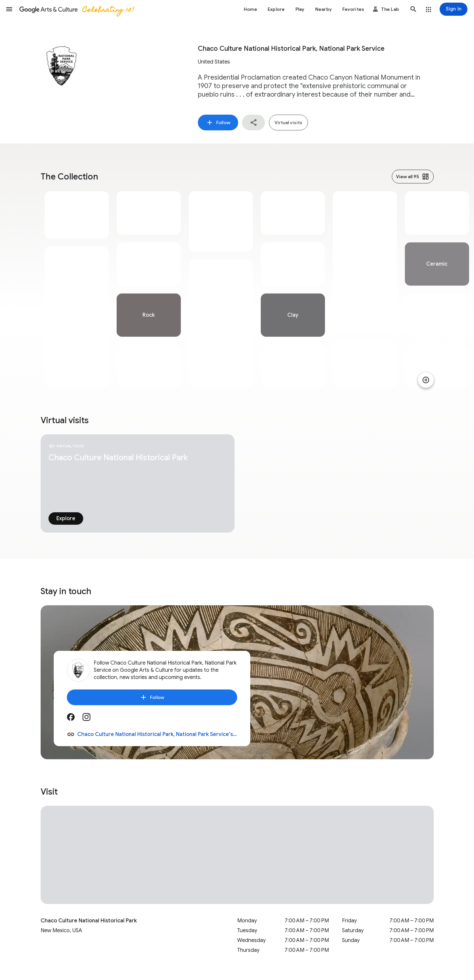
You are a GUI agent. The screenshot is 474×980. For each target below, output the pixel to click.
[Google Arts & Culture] (76, 9)
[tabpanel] (77, 290)
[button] (9, 9)
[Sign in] (454, 9)
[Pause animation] (426, 380)
